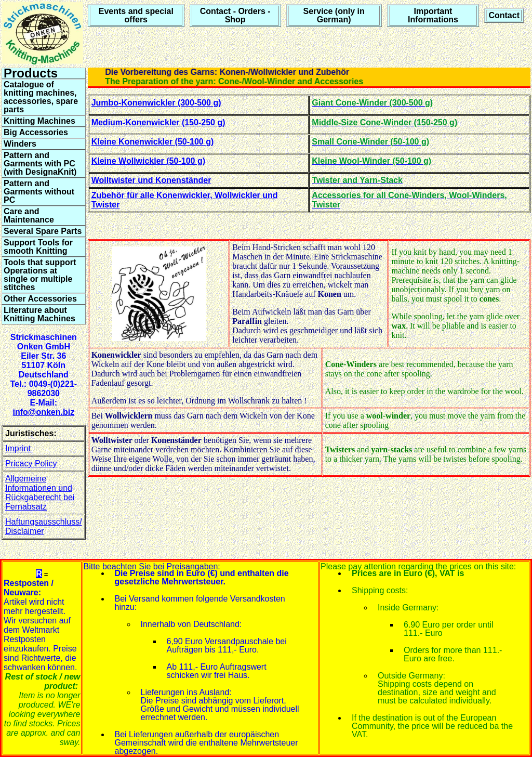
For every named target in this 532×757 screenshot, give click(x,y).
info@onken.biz (43, 412)
